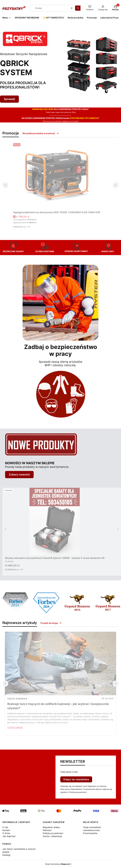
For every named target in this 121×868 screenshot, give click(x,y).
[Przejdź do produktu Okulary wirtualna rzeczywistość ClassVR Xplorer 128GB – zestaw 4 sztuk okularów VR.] (55, 521)
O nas (5, 827)
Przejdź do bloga (51, 623)
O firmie (6, 833)
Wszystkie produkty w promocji (41, 133)
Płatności (47, 830)
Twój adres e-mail (69, 772)
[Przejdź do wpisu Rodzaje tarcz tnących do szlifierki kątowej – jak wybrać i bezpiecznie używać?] (61, 664)
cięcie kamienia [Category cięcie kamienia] (17, 699)
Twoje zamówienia (92, 827)
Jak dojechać (9, 836)
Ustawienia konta (91, 830)
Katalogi (6, 855)
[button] (78, 8)
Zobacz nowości (19, 474)
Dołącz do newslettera (76, 779)
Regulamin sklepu (51, 827)
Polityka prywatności (53, 833)
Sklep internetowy (57, 864)
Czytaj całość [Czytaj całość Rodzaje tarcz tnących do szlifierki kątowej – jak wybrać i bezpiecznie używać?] (15, 727)
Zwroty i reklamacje (52, 836)
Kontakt (6, 830)
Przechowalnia (90, 833)
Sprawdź (9, 99)
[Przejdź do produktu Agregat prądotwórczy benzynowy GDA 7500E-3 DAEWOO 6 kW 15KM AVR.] (57, 176)
